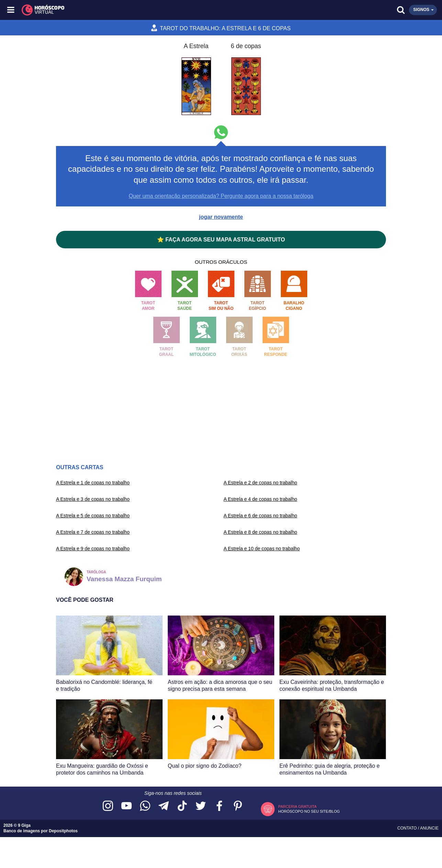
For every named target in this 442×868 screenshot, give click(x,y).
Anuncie (429, 828)
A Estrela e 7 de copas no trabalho (93, 532)
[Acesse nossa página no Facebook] (219, 806)
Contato (408, 828)
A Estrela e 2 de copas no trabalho (261, 483)
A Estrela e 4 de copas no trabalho (261, 499)
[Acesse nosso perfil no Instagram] (108, 806)
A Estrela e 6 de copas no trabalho (261, 516)
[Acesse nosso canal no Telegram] (164, 806)
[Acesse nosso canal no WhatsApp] (145, 806)
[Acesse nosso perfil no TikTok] (182, 806)
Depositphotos (63, 831)
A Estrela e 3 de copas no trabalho (93, 499)
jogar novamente (221, 217)
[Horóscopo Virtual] (117, 10)
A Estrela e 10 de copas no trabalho (262, 549)
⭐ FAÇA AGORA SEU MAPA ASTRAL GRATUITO (221, 240)
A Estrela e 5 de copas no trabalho (93, 516)
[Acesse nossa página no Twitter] (201, 806)
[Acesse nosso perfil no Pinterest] (238, 806)
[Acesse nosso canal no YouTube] (126, 806)
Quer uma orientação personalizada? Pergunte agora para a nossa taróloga (221, 196)
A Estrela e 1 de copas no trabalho (93, 483)
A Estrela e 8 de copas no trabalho (261, 532)
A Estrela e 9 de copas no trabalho (93, 549)
